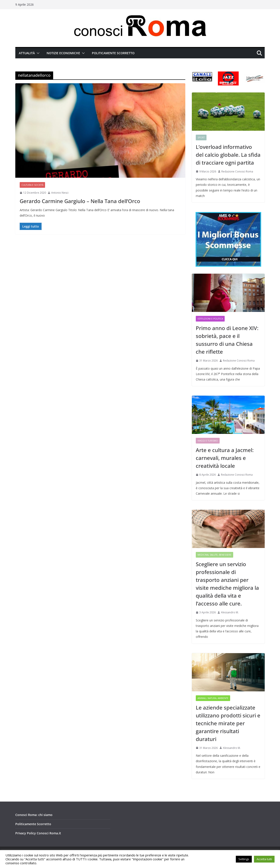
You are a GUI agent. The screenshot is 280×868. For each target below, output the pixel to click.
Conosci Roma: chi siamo (34, 815)
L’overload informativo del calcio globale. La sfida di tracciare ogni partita (228, 155)
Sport (201, 137)
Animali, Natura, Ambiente (213, 698)
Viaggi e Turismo (208, 441)
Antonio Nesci (60, 193)
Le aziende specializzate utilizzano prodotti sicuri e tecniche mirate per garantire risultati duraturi (228, 723)
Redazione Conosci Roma (237, 171)
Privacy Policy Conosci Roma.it (38, 833)
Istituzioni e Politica (210, 319)
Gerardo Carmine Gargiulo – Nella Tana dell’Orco (80, 201)
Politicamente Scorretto (113, 53)
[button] (37, 53)
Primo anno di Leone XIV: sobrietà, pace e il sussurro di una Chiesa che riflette (227, 340)
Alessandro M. (230, 612)
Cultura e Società (32, 185)
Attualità (27, 53)
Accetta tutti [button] (264, 859)
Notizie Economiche (63, 53)
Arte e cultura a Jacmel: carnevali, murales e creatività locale (225, 458)
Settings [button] (244, 859)
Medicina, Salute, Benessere (214, 555)
